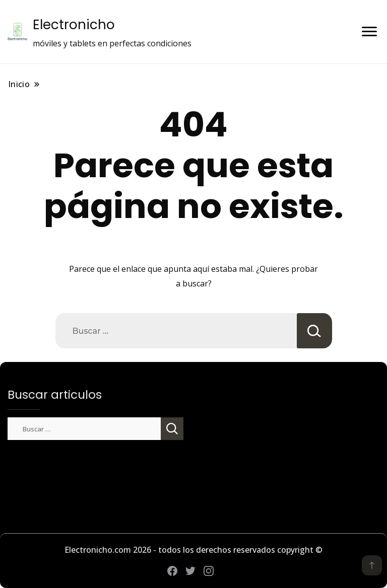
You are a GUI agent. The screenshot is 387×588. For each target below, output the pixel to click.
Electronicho (74, 25)
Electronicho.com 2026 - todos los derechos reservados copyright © (193, 550)
